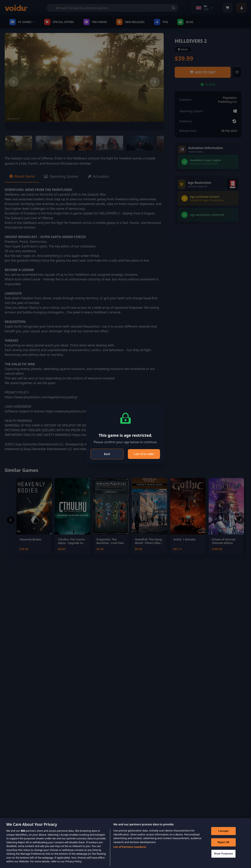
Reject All (223, 843)
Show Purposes (223, 854)
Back (107, 454)
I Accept (223, 831)
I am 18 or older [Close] (144, 454)
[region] (125, 843)
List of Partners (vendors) (130, 847)
